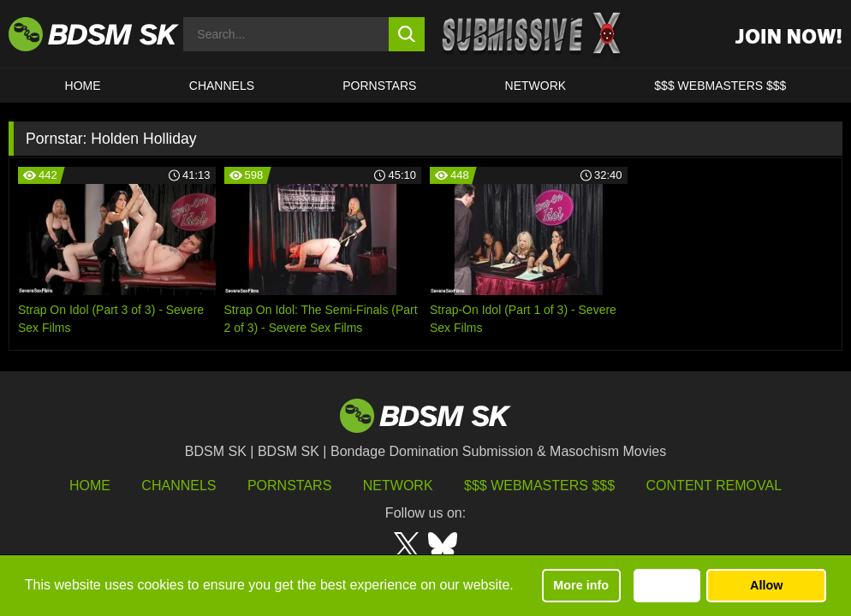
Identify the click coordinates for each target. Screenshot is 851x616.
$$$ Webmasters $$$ (539, 486)
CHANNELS (222, 86)
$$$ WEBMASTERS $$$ (720, 86)
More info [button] (581, 585)
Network (536, 86)
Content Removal (714, 486)
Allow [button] (766, 585)
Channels (179, 486)
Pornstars (289, 486)
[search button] (407, 34)
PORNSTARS (379, 86)
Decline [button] (667, 585)
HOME (83, 86)
